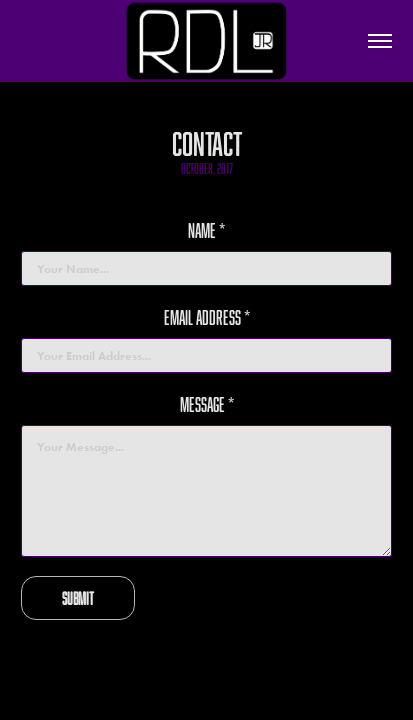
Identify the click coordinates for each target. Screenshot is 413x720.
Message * (207, 404)
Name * (206, 230)
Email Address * (207, 317)
